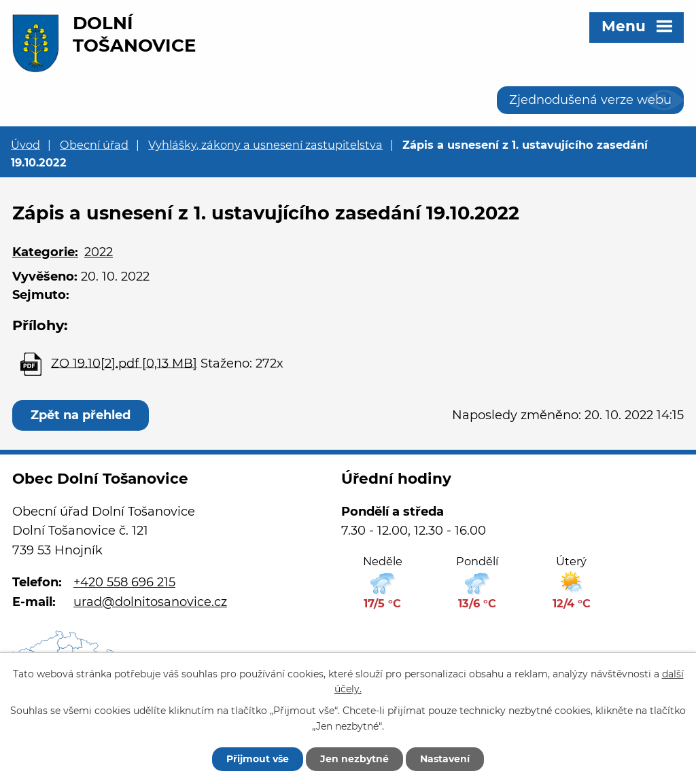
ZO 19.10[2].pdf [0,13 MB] (124, 363)
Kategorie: (45, 252)
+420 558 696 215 (124, 582)
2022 (99, 252)
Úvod (25, 145)
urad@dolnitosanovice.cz (150, 602)
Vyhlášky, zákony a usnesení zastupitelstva (265, 145)
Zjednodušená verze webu (590, 100)
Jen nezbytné (354, 759)
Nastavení (445, 759)
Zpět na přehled (81, 415)
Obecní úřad (94, 145)
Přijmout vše (258, 759)
